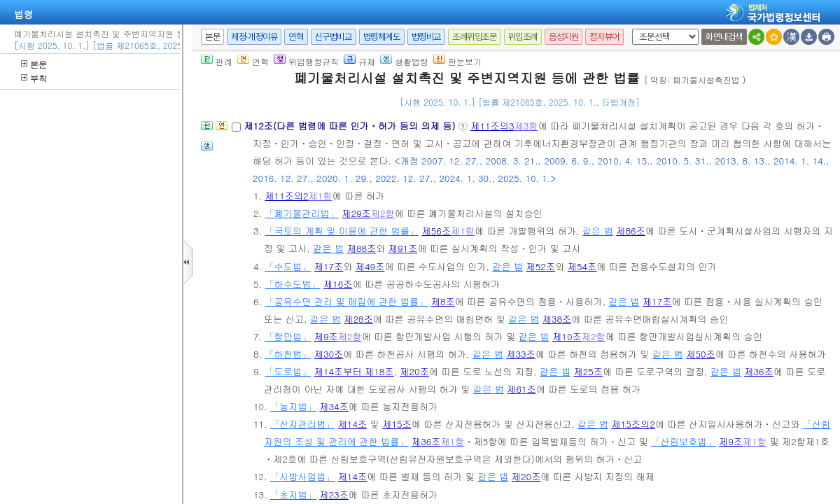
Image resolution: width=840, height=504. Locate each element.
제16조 (338, 284)
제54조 (582, 266)
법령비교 (426, 37)
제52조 (541, 266)
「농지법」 (293, 406)
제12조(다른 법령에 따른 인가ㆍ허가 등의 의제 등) (351, 126)
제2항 (383, 213)
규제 (359, 61)
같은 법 (598, 231)
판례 (217, 61)
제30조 (329, 354)
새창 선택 (630, 29)
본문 (34, 64)
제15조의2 (633, 424)
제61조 (521, 389)
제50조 (701, 354)
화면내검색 (724, 37)
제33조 (521, 354)
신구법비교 (334, 37)
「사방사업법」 (302, 476)
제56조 (437, 231)
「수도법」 (288, 266)
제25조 (588, 371)
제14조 (353, 424)
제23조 (334, 495)
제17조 (329, 266)
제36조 (759, 371)
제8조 (443, 301)
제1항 (321, 196)
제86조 (631, 231)
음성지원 (563, 37)
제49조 (370, 266)
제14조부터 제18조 (354, 371)
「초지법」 (293, 495)
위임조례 (523, 37)
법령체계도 (382, 37)
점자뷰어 (604, 37)
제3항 (526, 126)
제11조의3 (492, 126)
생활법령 (404, 61)
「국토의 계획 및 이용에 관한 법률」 (342, 231)
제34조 (334, 406)
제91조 (403, 248)
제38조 (557, 319)
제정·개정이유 (254, 37)
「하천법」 (288, 354)
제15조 (397, 424)
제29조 (356, 213)
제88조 (362, 248)
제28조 (358, 319)
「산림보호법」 (683, 441)
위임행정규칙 (306, 61)
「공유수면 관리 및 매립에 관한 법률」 (346, 301)
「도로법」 (288, 371)
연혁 (296, 37)
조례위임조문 (475, 37)
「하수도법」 (292, 284)
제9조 (326, 336)
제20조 (414, 371)
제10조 (567, 336)
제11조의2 (286, 196)
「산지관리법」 (302, 424)
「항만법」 (288, 336)
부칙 (34, 78)
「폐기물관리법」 (302, 213)
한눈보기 (457, 61)
